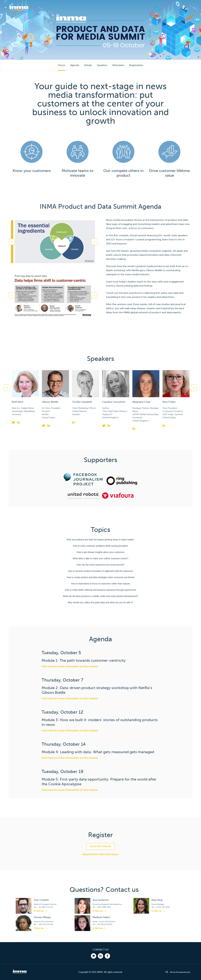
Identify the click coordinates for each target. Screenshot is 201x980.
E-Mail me (39, 911)
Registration (136, 65)
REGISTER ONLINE (100, 846)
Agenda (75, 65)
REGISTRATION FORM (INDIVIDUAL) (101, 854)
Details (88, 65)
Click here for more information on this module (70, 666)
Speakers (102, 65)
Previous (12, 242)
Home (62, 65)
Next (94, 242)
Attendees (118, 65)
